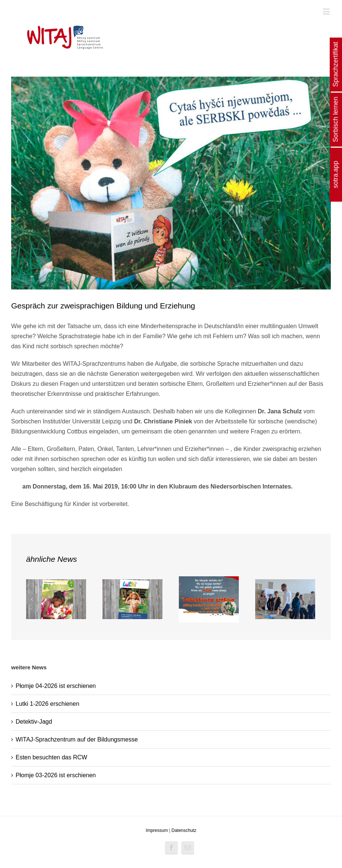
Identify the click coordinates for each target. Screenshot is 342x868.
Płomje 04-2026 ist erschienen (56, 686)
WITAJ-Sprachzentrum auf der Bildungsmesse (77, 739)
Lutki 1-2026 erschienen (47, 704)
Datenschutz (184, 830)
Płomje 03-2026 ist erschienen (56, 775)
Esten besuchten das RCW (51, 757)
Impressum (157, 830)
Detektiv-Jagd (34, 722)
